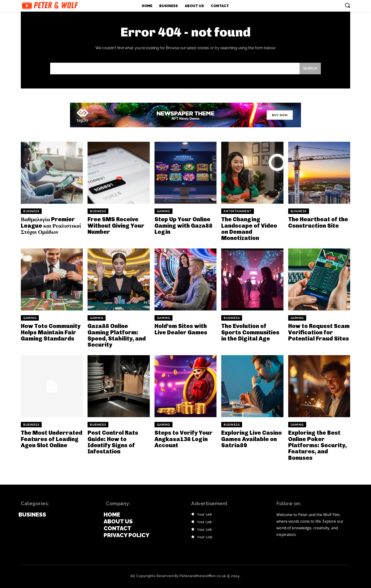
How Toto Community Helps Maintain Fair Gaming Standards (51, 332)
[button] (347, 5)
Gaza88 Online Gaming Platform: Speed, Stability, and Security (117, 335)
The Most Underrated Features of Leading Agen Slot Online (52, 439)
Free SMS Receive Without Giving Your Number (116, 225)
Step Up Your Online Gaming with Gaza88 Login (183, 225)
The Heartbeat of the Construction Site (318, 222)
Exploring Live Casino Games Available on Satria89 (252, 439)
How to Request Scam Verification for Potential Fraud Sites (319, 332)
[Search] (310, 69)
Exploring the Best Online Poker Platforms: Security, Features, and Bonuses (317, 445)
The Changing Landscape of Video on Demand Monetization (249, 229)
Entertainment (238, 211)
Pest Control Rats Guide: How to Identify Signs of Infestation (113, 442)
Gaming (163, 211)
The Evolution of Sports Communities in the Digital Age (250, 332)
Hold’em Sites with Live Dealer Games (181, 329)
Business (31, 211)
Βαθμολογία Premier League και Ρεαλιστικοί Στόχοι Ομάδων (51, 225)
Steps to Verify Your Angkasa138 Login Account (183, 439)
